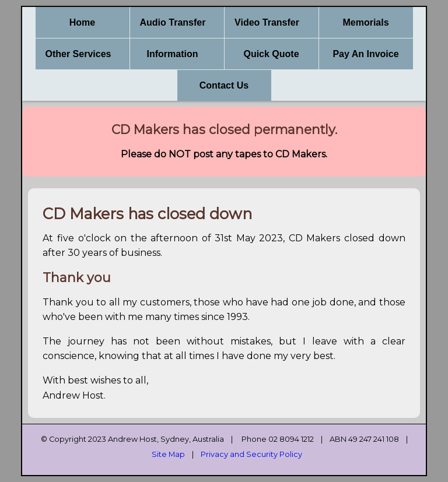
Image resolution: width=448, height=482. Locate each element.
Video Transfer (267, 22)
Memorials (365, 22)
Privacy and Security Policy (251, 454)
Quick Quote (271, 54)
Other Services (78, 54)
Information (173, 54)
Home (82, 22)
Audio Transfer (173, 22)
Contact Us (224, 85)
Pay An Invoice (365, 54)
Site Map (168, 454)
